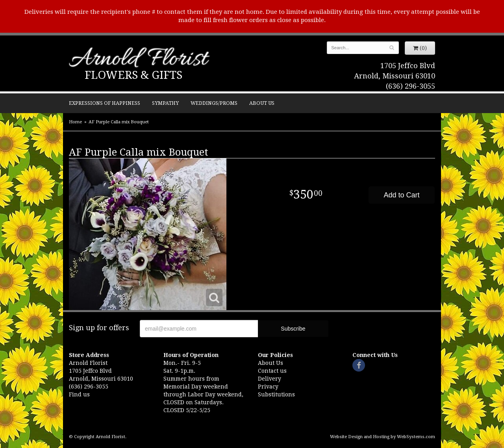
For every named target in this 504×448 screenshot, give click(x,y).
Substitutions (276, 394)
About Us (262, 103)
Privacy (268, 387)
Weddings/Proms (214, 103)
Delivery (270, 379)
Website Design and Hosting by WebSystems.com (383, 437)
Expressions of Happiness (105, 103)
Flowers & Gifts (133, 75)
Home (75, 122)
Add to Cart (401, 195)
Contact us (272, 371)
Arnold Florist (138, 60)
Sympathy (165, 103)
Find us (79, 394)
